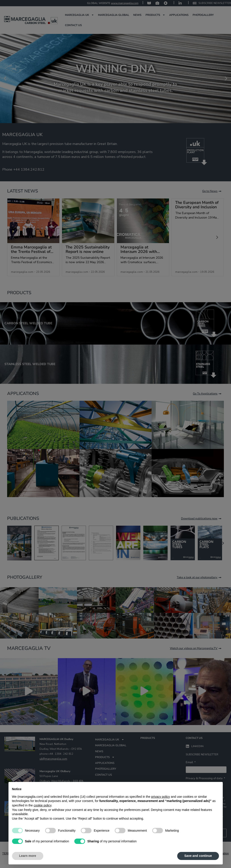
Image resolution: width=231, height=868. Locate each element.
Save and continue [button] (198, 856)
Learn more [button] (28, 856)
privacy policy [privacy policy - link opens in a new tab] (160, 797)
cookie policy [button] (43, 805)
